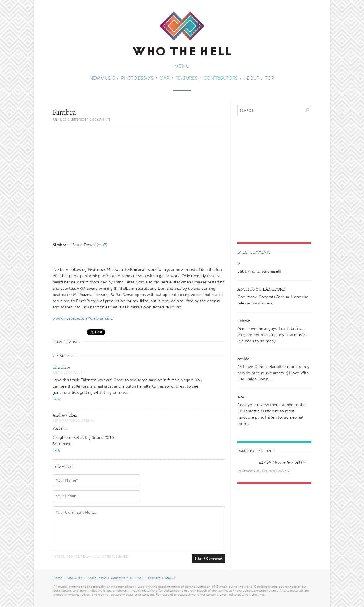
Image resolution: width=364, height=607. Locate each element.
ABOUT (252, 78)
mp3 (102, 245)
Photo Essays (137, 78)
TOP (270, 78)
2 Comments (100, 120)
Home (58, 578)
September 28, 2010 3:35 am (74, 421)
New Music (102, 78)
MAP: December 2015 (282, 463)
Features (186, 78)
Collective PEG (122, 578)
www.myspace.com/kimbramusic (83, 318)
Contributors (221, 78)
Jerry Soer (80, 120)
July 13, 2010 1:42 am (67, 373)
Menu (182, 66)
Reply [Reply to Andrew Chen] (56, 450)
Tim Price (61, 367)
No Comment (280, 471)
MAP (164, 78)
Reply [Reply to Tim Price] (56, 399)
